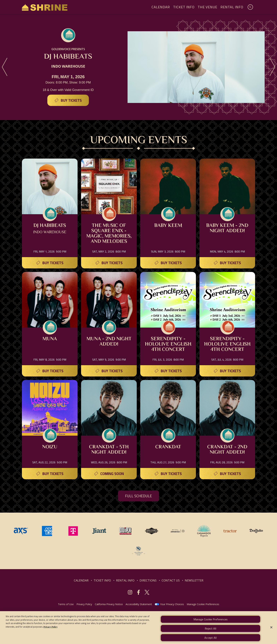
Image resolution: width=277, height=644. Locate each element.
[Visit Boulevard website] (152, 531)
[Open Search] (250, 7)
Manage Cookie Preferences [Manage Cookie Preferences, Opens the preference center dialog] (210, 624)
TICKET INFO (102, 580)
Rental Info (232, 7)
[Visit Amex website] (47, 531)
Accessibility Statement (139, 604)
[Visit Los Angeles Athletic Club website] (138, 550)
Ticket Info (184, 7)
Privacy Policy (84, 604)
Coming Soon (112, 474)
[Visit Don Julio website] (256, 531)
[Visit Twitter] (147, 592)
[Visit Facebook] (138, 592)
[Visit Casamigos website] (204, 531)
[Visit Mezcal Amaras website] (178, 531)
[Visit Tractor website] (230, 531)
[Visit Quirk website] (126, 531)
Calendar (161, 7)
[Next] (272, 67)
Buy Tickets (71, 100)
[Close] (271, 631)
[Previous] (5, 67)
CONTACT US (171, 580)
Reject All (210, 633)
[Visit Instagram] (130, 592)
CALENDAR (81, 580)
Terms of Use (66, 604)
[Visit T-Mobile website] (73, 531)
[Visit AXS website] (21, 531)
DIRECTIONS (148, 580)
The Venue (207, 7)
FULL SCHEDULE (138, 496)
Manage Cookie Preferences (203, 604)
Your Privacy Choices (172, 604)
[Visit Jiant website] (100, 531)
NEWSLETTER (194, 580)
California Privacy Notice (109, 604)
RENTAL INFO (125, 580)
